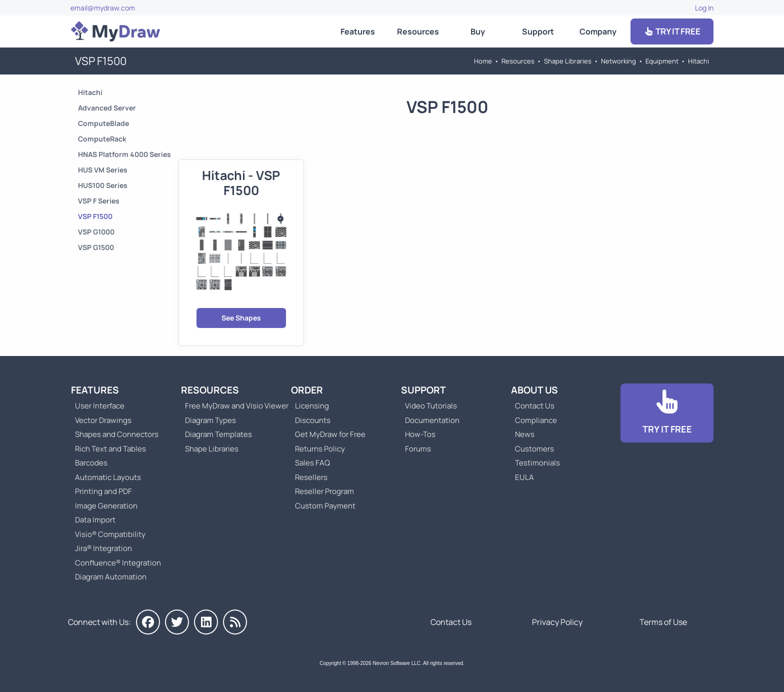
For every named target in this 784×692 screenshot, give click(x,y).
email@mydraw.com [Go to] (103, 8)
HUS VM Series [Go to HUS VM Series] (103, 170)
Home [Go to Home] (483, 61)
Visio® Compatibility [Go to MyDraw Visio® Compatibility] (110, 534)
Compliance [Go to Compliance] (536, 420)
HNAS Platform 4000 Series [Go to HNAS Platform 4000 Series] (124, 154)
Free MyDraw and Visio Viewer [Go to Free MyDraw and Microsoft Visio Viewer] (233, 406)
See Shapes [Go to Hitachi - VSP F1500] (241, 318)
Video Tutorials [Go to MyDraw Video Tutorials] (431, 406)
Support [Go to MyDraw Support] (538, 31)
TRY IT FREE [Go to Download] (672, 31)
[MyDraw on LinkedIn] (206, 622)
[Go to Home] (115, 31)
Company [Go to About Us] (598, 31)
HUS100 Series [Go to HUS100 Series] (103, 185)
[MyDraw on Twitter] (177, 622)
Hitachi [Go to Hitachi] (698, 61)
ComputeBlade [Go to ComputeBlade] (103, 123)
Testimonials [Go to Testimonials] (537, 463)
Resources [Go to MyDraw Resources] (418, 31)
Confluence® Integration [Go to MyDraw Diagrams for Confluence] (118, 563)
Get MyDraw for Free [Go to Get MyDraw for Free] (330, 434)
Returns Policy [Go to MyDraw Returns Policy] (320, 449)
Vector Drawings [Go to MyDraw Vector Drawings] (103, 420)
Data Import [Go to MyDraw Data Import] (95, 520)
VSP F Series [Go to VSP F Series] (99, 201)
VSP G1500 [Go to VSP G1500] (96, 247)
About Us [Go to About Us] (534, 390)
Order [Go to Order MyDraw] (307, 390)
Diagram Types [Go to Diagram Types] (210, 420)
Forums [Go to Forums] (418, 449)
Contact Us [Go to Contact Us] (535, 406)
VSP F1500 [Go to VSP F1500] (95, 216)
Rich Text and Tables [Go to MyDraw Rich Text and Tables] (110, 449)
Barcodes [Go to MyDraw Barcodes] (91, 463)
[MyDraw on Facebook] (148, 622)
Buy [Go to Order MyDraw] (478, 31)
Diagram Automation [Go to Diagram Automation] (111, 577)
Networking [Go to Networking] (618, 61)
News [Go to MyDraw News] (525, 434)
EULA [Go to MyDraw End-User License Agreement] (524, 477)
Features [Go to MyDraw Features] (358, 31)
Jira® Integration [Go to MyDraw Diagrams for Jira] (103, 548)
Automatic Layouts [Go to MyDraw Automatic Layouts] (108, 477)
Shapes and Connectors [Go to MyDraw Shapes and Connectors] (117, 434)
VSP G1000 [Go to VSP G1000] (96, 232)
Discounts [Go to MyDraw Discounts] (313, 420)
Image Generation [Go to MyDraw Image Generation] (106, 506)
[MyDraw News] (235, 622)
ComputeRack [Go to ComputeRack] (102, 139)
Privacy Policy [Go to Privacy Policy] (557, 622)
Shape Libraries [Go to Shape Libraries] (568, 61)
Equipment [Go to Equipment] (662, 61)
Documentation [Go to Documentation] (432, 420)
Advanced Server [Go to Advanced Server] (107, 108)
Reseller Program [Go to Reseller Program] (324, 491)
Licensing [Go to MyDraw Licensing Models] (312, 406)
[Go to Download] (667, 413)
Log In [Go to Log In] (704, 8)
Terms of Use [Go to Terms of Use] (663, 622)
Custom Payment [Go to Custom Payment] (325, 506)
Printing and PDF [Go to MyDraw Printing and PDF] (103, 491)
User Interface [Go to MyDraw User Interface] (100, 406)
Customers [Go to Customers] (534, 449)
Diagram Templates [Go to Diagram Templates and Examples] (218, 434)
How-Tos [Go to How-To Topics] (420, 434)
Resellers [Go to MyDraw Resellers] (311, 477)
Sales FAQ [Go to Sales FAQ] (312, 463)
